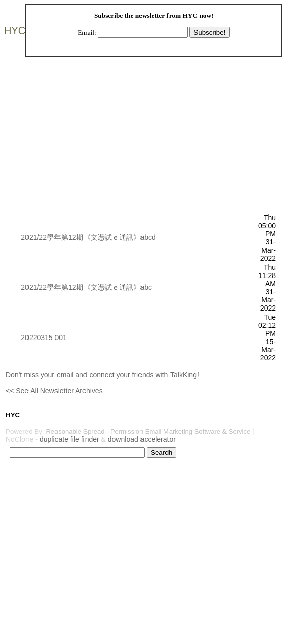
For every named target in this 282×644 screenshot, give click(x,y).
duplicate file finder (69, 439)
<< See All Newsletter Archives (54, 391)
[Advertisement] (132, 142)
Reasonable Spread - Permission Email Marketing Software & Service (148, 431)
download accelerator (142, 439)
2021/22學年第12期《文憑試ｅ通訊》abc (86, 287)
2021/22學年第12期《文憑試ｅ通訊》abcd (88, 237)
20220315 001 (44, 338)
